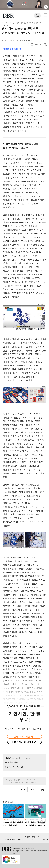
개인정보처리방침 (17, 840)
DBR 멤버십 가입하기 (24, 742)
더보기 (28, 44)
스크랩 (41, 44)
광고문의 (45, 840)
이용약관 (5, 840)
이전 (23, 790)
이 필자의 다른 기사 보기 (14, 767)
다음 (42, 790)
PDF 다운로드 (32, 44)
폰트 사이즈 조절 (36, 44)
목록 (33, 790)
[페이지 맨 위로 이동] (42, 821)
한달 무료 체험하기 (24, 737)
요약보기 (45, 44)
